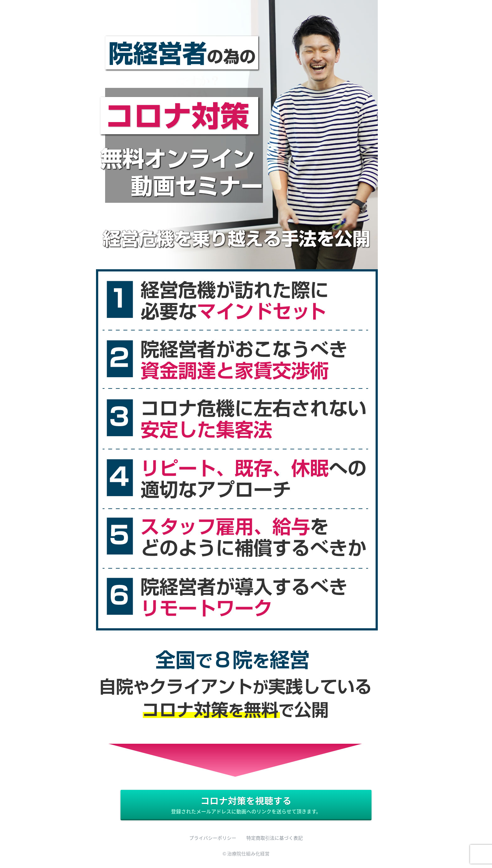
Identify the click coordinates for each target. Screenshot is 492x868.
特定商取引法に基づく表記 (275, 838)
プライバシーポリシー (213, 838)
